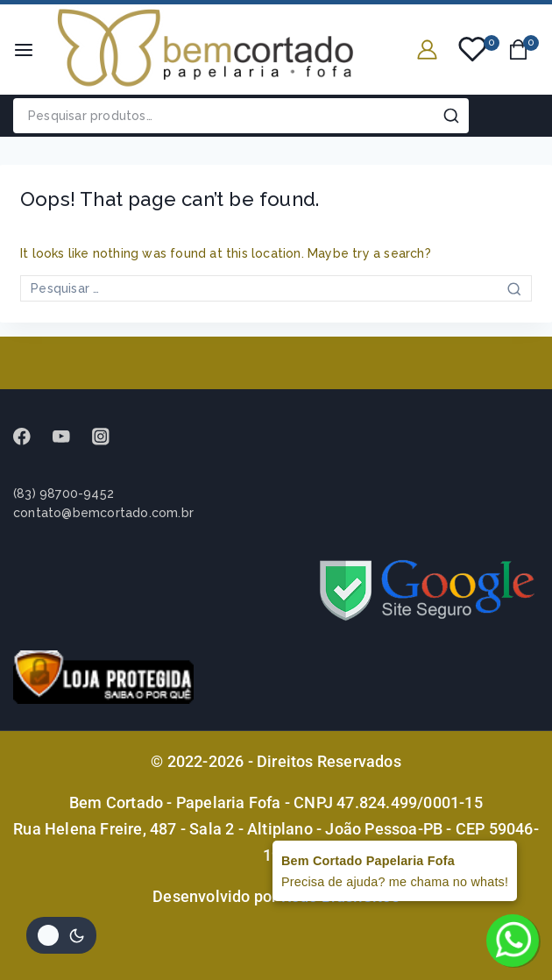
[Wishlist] (473, 49)
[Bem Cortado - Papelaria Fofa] (205, 50)
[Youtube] (70, 436)
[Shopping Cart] (524, 50)
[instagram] (109, 436)
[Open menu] (24, 50)
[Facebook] (30, 436)
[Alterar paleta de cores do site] (61, 935)
